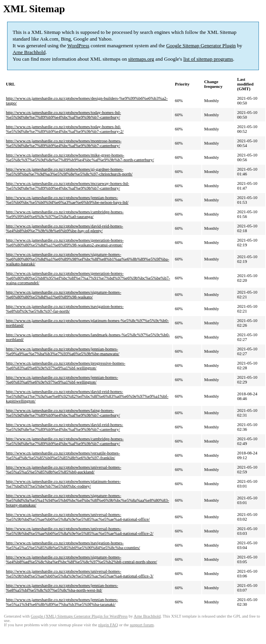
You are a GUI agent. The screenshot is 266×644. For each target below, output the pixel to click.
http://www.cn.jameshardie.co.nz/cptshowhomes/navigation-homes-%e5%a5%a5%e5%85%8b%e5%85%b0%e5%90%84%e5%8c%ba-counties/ (73, 545)
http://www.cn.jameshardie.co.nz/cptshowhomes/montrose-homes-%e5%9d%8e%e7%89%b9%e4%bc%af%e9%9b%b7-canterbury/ (64, 143)
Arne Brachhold (29, 52)
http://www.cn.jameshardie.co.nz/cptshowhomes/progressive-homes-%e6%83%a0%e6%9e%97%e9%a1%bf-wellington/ (66, 365)
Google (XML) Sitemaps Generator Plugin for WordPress (79, 616)
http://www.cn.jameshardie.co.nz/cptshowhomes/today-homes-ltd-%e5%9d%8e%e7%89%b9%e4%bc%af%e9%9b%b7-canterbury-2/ (65, 129)
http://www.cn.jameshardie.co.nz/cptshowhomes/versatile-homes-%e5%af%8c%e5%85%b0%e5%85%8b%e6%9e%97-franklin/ (63, 455)
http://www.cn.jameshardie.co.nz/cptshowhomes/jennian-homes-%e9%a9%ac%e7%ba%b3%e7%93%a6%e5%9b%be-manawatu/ (63, 351)
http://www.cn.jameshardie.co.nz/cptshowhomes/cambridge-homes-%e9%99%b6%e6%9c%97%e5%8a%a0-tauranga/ (65, 214)
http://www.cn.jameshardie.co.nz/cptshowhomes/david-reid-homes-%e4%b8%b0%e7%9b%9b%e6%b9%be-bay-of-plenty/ (64, 228)
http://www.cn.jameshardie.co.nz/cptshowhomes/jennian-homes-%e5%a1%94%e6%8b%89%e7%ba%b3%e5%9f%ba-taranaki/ (62, 602)
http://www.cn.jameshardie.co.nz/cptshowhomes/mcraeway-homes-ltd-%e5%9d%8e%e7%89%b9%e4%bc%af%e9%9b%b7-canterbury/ (68, 186)
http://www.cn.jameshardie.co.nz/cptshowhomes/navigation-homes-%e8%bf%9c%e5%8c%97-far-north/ (65, 309)
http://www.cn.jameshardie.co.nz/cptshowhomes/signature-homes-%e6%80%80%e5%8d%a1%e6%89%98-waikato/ (64, 294)
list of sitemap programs (208, 59)
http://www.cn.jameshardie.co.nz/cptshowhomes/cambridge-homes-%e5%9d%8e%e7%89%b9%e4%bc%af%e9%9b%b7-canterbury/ (65, 441)
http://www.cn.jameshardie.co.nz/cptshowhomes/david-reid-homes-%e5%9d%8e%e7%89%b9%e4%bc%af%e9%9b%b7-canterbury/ (64, 427)
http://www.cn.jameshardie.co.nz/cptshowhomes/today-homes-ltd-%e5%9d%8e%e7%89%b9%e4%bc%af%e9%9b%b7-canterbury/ (63, 115)
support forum (142, 625)
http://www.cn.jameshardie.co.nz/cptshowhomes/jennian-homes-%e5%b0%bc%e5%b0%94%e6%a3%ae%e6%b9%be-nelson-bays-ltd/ (67, 200)
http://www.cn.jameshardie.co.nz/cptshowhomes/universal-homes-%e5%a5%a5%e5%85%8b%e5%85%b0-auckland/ (64, 469)
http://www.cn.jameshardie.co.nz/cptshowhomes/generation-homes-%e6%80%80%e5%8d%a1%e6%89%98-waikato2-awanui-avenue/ (65, 242)
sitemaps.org (141, 59)
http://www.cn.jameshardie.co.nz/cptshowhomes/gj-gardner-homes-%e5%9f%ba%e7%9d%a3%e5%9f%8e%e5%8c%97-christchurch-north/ (69, 171)
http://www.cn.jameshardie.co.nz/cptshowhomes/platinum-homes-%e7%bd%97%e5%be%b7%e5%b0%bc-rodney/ (63, 484)
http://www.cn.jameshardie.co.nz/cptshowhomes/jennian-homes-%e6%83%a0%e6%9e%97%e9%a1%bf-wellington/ (62, 380)
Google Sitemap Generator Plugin (201, 46)
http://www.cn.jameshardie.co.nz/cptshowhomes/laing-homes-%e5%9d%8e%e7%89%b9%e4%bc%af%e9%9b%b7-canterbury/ (63, 413)
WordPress (78, 46)
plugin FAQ (108, 625)
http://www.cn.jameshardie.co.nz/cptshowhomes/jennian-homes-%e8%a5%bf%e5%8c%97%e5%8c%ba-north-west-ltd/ (62, 588)
